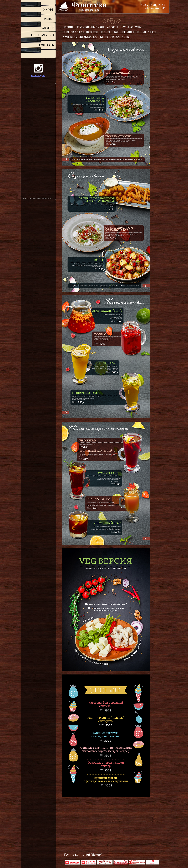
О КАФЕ (48, 10)
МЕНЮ (48, 19)
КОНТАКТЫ (47, 45)
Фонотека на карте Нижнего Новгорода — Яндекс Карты (39, 198)
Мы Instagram (38, 75)
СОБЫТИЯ (48, 28)
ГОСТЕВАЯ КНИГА (43, 35)
